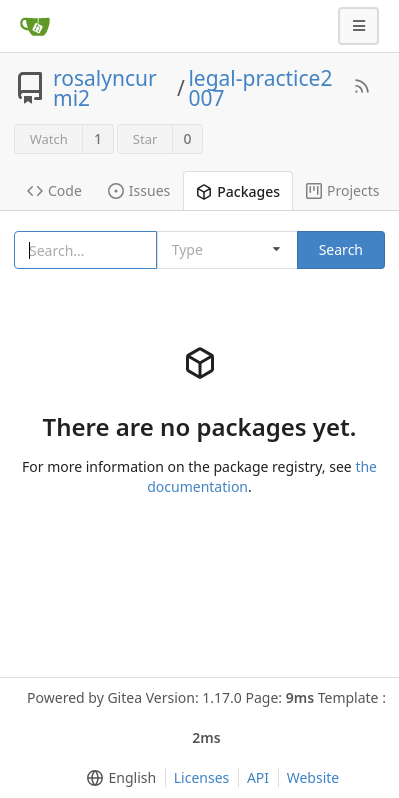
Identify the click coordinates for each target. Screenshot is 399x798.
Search (341, 249)
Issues (139, 190)
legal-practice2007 (260, 88)
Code (54, 190)
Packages (238, 191)
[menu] (117, 778)
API (258, 777)
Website (313, 777)
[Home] (35, 26)
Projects (342, 190)
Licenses (202, 777)
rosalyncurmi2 (105, 88)
